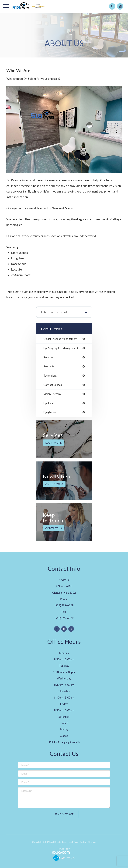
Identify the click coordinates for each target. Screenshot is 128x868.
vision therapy (52, 394)
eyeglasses (50, 412)
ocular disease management (60, 339)
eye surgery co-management (61, 348)
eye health (50, 403)
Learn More (53, 443)
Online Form (54, 484)
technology (50, 376)
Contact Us (54, 528)
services (48, 357)
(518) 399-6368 (64, 605)
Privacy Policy (79, 842)
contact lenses (53, 385)
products (49, 366)
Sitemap (92, 842)
